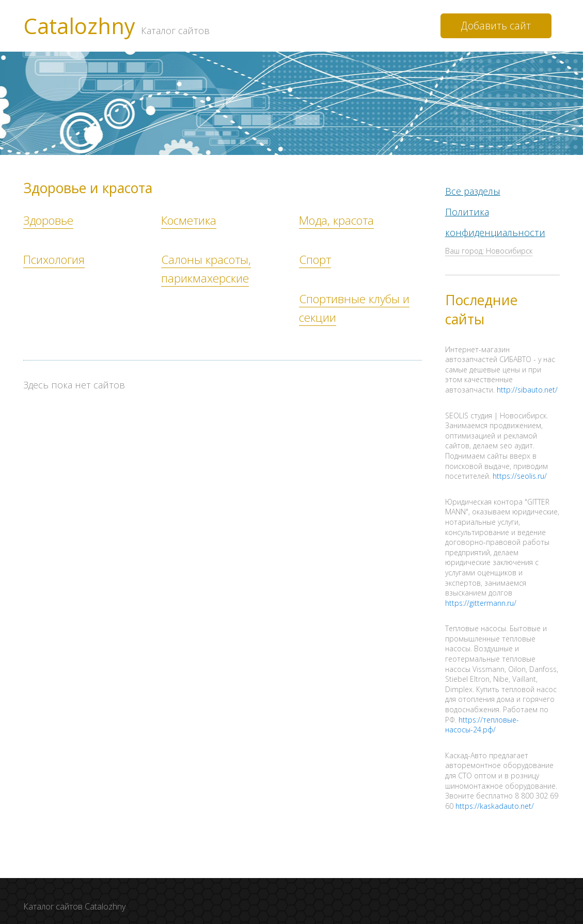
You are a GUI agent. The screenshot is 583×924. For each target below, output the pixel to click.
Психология (54, 260)
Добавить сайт (496, 26)
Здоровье (48, 220)
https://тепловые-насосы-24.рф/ (482, 724)
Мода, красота (336, 220)
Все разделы (473, 191)
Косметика (189, 220)
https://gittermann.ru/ (481, 602)
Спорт (315, 260)
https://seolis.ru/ (520, 475)
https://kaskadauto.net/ (495, 805)
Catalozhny (116, 26)
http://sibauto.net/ (527, 389)
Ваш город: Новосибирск (489, 250)
